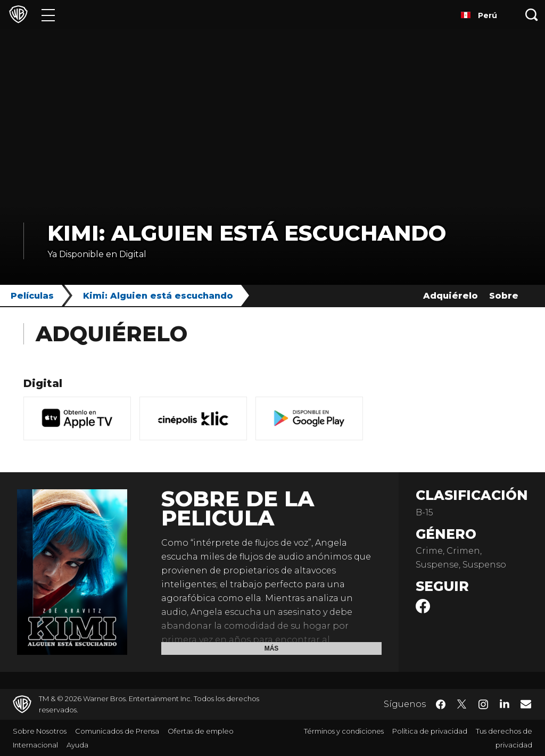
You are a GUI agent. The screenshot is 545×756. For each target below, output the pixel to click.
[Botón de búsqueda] (532, 15)
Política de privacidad (430, 731)
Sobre (504, 296)
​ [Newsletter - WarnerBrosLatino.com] (526, 704)
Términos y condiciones (344, 731)
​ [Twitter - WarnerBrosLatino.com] (462, 704)
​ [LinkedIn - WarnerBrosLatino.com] (505, 703)
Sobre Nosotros (40, 731)
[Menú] (48, 15)
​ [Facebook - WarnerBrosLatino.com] (441, 704)
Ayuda (77, 745)
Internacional (35, 745)
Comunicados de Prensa (117, 731)
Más (272, 648)
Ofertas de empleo (201, 731)
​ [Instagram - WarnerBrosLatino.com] (483, 704)
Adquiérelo (451, 296)
